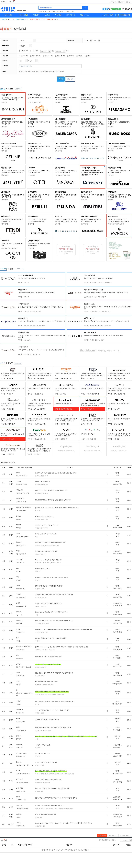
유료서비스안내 (127, 2)
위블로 (44, 650)
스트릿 (47, 624)
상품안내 (18, 89)
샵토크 (47, 15)
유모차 (46, 528)
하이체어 (42, 774)
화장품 (37, 713)
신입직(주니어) (60, 56)
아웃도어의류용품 (69, 809)
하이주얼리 (45, 632)
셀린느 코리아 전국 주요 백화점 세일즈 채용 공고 (12, 147)
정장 (47, 519)
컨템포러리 (45, 476)
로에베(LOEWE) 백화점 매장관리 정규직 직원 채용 (13, 196)
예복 (42, 791)
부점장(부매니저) (36, 56)
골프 (47, 484)
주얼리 (40, 632)
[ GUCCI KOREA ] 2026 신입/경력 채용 (12, 245)
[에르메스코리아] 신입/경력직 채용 (39, 98)
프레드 (40, 650)
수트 (49, 545)
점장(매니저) (24, 56)
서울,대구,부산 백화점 (35, 102)
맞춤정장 (38, 791)
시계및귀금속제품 (40, 826)
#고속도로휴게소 (69, 11)
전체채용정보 (102, 835)
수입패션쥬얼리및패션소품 (42, 782)
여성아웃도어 (42, 809)
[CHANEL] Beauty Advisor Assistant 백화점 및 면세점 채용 (66, 99)
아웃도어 (38, 589)
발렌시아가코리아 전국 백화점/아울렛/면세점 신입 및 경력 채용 (66, 123)
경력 (36, 51)
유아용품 (66, 774)
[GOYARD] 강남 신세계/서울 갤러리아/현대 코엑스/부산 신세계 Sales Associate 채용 (93, 124)
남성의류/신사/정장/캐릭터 (43, 694)
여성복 (59, 563)
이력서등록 (109, 15)
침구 (39, 704)
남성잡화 (50, 684)
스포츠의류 (38, 624)
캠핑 (47, 809)
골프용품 (43, 484)
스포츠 (42, 589)
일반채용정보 (113, 835)
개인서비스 (71, 15)
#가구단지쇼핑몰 (53, 11)
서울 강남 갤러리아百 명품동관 (90, 127)
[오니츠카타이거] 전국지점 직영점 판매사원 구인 (39, 245)
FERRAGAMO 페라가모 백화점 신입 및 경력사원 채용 (119, 99)
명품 (46, 545)
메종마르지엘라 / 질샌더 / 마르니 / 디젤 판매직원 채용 (39, 172)
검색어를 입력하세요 (46, 8)
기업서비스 (84, 15)
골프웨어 (38, 484)
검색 (85, 8)
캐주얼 (44, 624)
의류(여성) (38, 511)
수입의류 (42, 545)
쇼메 (36, 650)
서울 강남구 (58, 102)
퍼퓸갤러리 (38, 748)
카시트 (37, 528)
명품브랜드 (54, 563)
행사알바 (70, 56)
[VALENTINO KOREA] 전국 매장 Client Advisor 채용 (91, 99)
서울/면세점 (85, 175)
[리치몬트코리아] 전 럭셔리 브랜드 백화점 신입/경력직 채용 (93, 147)
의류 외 (44, 597)
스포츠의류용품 (59, 809)
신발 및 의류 (39, 817)
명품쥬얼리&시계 (40, 676)
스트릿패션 (44, 667)
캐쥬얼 (57, 545)
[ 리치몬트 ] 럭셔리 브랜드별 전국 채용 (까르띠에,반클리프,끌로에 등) (66, 220)
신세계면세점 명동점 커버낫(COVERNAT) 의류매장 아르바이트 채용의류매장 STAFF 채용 (92, 172)
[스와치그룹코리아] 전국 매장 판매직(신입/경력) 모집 (66, 147)
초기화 (70, 79)
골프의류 (38, 756)
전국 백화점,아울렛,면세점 (63, 175)
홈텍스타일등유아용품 (55, 774)
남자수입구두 (39, 684)
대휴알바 (79, 56)
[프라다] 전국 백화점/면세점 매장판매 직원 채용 (66, 196)
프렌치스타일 (60, 694)
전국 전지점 (32, 151)
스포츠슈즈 (38, 597)
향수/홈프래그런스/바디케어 (43, 730)
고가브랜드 (47, 563)
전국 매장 (111, 175)
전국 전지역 (58, 151)
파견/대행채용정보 (125, 835)
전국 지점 (4, 102)
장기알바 (88, 56)
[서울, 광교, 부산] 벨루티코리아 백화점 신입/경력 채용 (39, 196)
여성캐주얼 (38, 493)
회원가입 (119, 2)
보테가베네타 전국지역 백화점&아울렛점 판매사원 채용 (39, 147)
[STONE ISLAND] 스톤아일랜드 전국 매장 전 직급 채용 (119, 172)
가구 (36, 704)
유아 (62, 774)
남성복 (37, 476)
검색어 (4, 71)
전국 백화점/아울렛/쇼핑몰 (116, 224)
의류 (36, 537)
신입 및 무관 (24, 51)
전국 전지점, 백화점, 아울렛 (63, 127)
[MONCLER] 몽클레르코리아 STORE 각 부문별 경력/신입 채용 (118, 220)
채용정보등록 (125, 15)
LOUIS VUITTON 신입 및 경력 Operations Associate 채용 (37, 220)
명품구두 (45, 684)
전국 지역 (111, 151)
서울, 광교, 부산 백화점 (35, 200)
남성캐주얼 (53, 694)
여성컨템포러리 (39, 563)
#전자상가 (61, 11)
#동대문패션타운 (43, 11)
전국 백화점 (85, 151)
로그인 (112, 2)
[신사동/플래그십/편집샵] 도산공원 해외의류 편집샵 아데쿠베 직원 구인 (13, 172)
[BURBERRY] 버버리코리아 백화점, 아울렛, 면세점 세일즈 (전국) (119, 196)
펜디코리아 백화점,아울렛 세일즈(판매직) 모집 (12, 220)
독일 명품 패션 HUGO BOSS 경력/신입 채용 (119, 123)
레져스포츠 (52, 809)
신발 (40, 476)
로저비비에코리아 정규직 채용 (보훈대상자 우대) (12, 123)
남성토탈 (52, 545)
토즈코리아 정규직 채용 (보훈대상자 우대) (39, 123)
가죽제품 (42, 713)
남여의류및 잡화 (40, 765)
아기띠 (46, 774)
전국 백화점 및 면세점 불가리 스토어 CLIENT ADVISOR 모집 (13, 99)
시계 (36, 615)
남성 (36, 809)
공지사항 (11, 2)
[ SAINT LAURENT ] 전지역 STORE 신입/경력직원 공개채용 (66, 172)
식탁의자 (42, 528)
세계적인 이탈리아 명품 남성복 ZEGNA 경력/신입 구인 (91, 220)
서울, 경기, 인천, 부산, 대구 (10, 248)
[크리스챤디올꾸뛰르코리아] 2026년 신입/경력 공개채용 (119, 147)
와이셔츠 (38, 580)
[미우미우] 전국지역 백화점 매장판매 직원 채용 (93, 196)
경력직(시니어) (48, 56)
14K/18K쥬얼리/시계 (41, 554)
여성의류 (38, 571)
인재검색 (36, 15)
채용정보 (8, 15)
